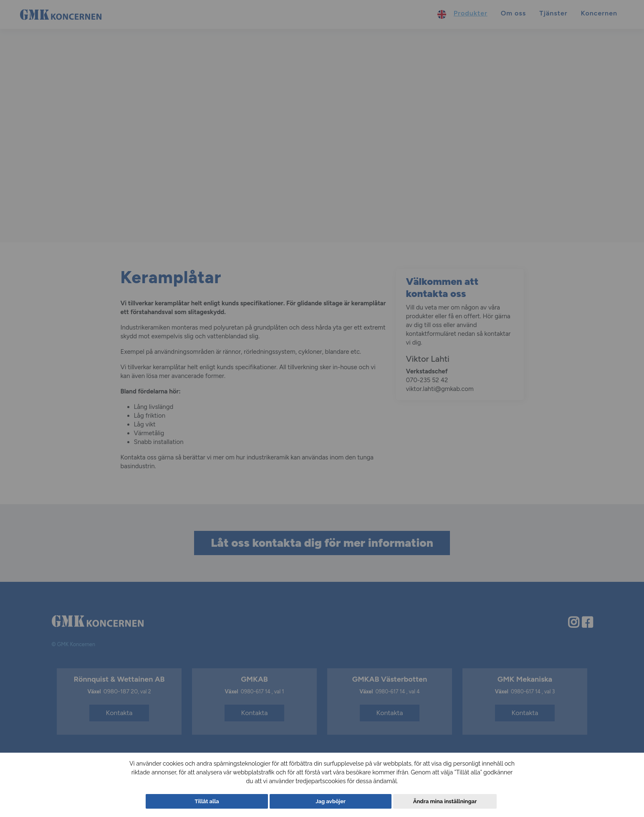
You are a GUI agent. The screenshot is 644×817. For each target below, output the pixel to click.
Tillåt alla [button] (213, 801)
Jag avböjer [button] (331, 801)
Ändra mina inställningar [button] (439, 801)
